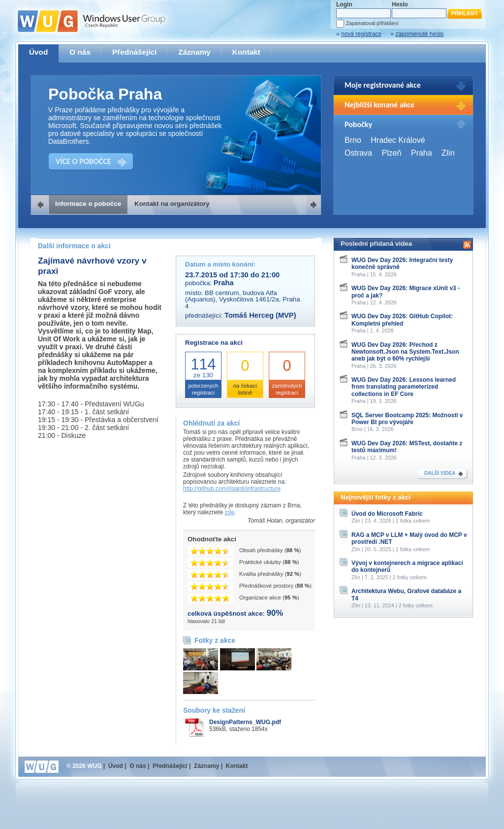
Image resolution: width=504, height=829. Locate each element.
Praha (422, 153)
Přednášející (134, 52)
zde (230, 512)
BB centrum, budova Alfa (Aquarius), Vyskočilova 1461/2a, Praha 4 (243, 299)
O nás (80, 52)
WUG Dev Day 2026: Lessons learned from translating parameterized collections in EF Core (404, 387)
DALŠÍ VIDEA (440, 473)
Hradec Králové (398, 140)
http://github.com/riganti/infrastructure (232, 489)
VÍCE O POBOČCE (83, 161)
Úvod (38, 52)
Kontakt (246, 52)
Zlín (448, 153)
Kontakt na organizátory (172, 204)
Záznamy (194, 52)
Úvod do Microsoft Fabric (387, 514)
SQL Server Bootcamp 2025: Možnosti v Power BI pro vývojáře (407, 419)
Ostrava (358, 153)
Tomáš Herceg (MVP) (260, 315)
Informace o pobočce (88, 204)
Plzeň (391, 153)
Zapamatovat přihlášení (372, 23)
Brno (353, 140)
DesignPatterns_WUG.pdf (245, 722)
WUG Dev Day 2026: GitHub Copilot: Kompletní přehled (402, 320)
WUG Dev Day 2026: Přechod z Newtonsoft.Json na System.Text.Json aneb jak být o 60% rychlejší (405, 352)
